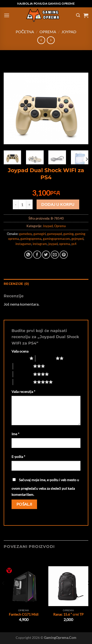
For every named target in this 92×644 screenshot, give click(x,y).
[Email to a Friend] (55, 255)
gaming (68, 234)
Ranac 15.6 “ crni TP (68, 614)
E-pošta (18, 457)
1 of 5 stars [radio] (19, 358)
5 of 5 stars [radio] (23, 382)
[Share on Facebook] (37, 255)
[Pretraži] (78, 15)
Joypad (69, 32)
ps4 (74, 244)
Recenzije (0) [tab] (16, 284)
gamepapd (54, 234)
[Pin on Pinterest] (64, 255)
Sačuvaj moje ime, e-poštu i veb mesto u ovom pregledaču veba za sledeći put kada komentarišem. (45, 487)
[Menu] (7, 15)
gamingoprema (31, 239)
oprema (65, 244)
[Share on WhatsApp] (28, 255)
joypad (53, 244)
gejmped (77, 239)
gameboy (26, 234)
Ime (15, 434)
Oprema (48, 32)
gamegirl (39, 234)
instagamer (23, 244)
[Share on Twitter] (46, 255)
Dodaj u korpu (58, 204)
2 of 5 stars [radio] (46, 358)
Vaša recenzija (23, 392)
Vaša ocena (20, 351)
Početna (25, 32)
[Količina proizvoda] (22, 204)
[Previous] (3, 593)
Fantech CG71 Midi (24, 614)
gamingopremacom (56, 239)
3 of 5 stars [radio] (23, 366)
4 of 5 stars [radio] (23, 374)
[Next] (87, 159)
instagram (40, 244)
